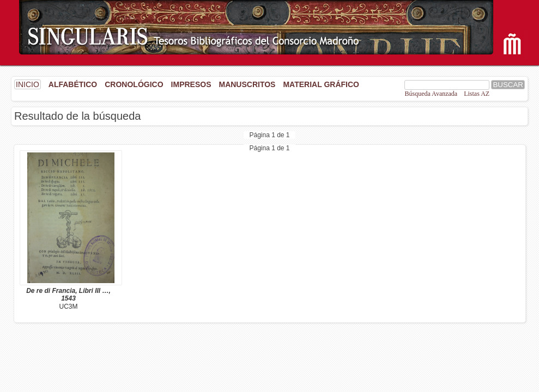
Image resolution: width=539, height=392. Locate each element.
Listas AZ (477, 94)
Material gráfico (321, 84)
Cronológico (134, 84)
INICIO (28, 84)
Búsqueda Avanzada (431, 94)
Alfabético (73, 84)
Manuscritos (247, 84)
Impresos (191, 84)
